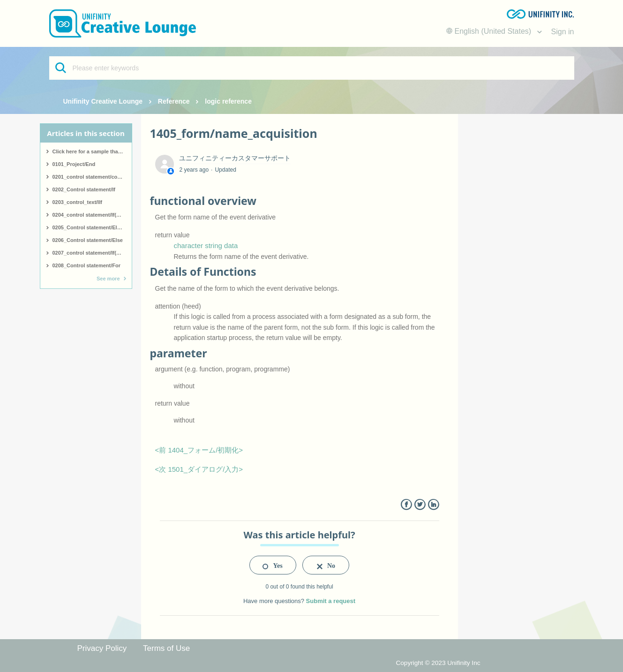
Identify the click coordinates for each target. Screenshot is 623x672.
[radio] (273, 565)
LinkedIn (433, 505)
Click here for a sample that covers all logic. (92, 151)
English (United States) (490, 31)
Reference (174, 101)
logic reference (228, 101)
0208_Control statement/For (86, 265)
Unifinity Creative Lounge (103, 101)
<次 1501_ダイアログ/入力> (199, 469)
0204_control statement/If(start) (91, 215)
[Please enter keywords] (312, 68)
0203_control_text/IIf (77, 202)
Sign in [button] (563, 32)
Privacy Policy (102, 648)
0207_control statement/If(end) (90, 253)
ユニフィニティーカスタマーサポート (235, 158)
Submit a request (331, 601)
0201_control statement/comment (92, 177)
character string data (206, 245)
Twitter (420, 505)
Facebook (406, 505)
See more (108, 279)
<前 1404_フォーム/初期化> (199, 450)
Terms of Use (166, 648)
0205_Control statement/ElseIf (89, 227)
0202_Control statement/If (84, 189)
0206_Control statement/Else (88, 240)
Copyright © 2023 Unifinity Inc (438, 663)
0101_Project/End (74, 164)
